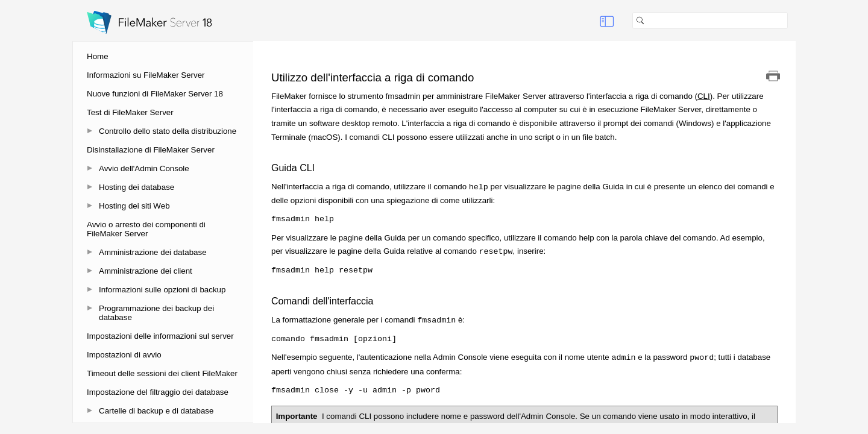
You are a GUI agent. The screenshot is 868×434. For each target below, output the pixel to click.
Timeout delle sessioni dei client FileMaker (162, 373)
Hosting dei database (137, 187)
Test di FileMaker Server (130, 112)
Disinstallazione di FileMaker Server (151, 150)
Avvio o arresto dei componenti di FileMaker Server (146, 229)
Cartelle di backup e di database (156, 411)
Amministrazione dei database (153, 252)
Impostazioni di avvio (124, 355)
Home (98, 56)
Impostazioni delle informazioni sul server (160, 336)
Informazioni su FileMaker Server (146, 75)
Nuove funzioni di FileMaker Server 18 (155, 94)
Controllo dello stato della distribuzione (168, 131)
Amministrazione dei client (146, 271)
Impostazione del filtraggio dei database (158, 392)
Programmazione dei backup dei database (156, 313)
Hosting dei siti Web (134, 206)
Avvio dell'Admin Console (144, 168)
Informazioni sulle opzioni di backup (162, 290)
